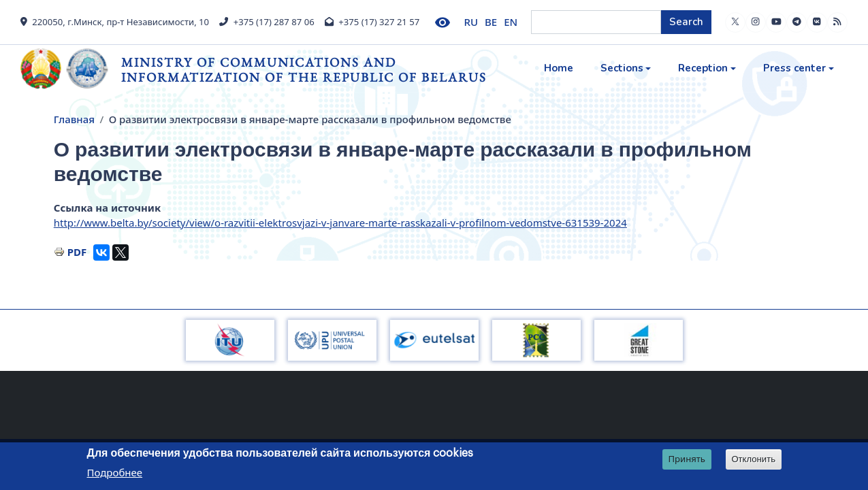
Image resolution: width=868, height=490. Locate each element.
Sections (622, 68)
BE (491, 22)
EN (511, 22)
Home (559, 68)
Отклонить (753, 459)
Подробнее (115, 472)
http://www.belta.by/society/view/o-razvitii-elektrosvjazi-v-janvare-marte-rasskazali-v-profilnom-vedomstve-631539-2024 (340, 223)
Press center (794, 68)
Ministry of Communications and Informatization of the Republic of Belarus (304, 70)
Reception (703, 68)
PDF (77, 252)
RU (471, 22)
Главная (74, 119)
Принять (687, 459)
